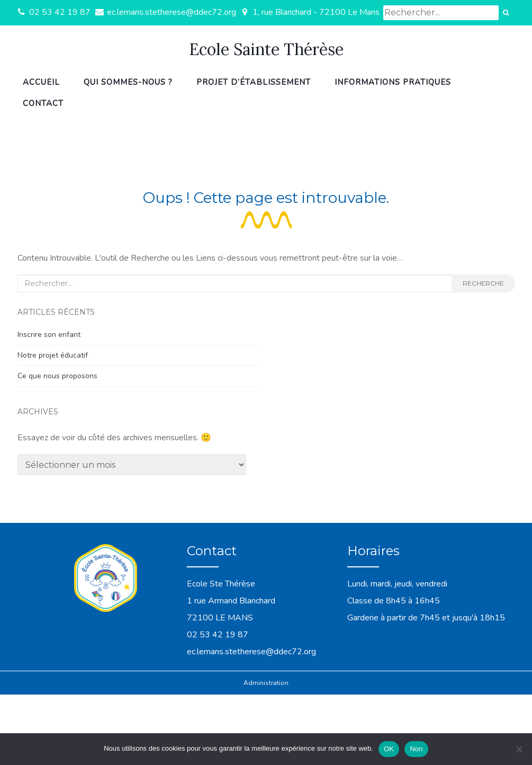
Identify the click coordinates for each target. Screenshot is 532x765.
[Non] (519, 749)
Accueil (41, 82)
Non (416, 749)
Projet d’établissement (254, 82)
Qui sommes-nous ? (128, 82)
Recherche (483, 283)
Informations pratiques (393, 82)
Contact (43, 103)
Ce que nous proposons (57, 376)
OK (389, 749)
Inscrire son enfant (49, 335)
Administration (266, 683)
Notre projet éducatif (53, 355)
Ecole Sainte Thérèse (266, 49)
